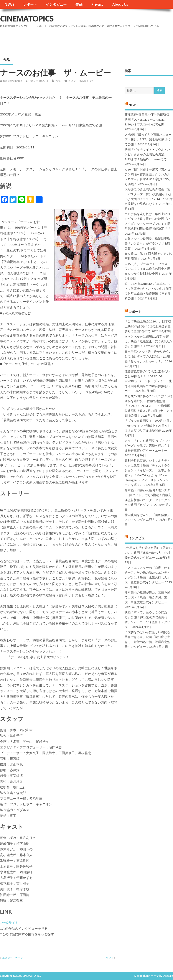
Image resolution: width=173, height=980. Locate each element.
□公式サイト (9, 922)
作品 (79, 4)
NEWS (9, 4)
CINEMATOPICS (27, 19)
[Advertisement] (90, 41)
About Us (120, 4)
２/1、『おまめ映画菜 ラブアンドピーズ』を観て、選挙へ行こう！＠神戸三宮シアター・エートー (148, 446)
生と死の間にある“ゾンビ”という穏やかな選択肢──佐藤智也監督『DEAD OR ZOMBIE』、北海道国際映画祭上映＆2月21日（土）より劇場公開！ (148, 406)
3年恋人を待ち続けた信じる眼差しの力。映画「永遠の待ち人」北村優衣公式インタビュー (148, 553)
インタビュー (56, 4)
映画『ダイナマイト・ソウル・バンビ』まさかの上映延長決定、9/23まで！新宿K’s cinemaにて (147, 154)
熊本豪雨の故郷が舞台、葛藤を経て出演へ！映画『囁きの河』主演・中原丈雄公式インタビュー (147, 597)
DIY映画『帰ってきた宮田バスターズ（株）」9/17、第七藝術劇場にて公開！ (148, 139)
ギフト (110, 958)
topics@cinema (13, 81)
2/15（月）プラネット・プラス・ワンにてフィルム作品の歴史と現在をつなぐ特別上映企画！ (147, 269)
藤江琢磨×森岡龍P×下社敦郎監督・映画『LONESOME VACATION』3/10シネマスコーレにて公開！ (148, 119)
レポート (30, 4)
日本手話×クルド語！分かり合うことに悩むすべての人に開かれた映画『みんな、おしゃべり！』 (148, 356)
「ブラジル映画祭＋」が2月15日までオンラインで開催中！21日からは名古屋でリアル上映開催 (148, 426)
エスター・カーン (13, 958)
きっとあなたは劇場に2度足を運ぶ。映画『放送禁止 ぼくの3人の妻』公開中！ (148, 341)
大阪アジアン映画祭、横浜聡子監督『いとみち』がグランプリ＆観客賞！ (147, 244)
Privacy (97, 4)
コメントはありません (81, 81)
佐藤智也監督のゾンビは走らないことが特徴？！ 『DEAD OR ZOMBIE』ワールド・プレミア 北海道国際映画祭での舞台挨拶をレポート (148, 381)
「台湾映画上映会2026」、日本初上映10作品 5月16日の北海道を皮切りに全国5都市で (148, 326)
